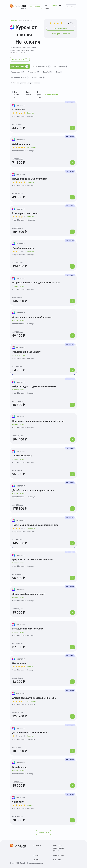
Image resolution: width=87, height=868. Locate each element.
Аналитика (34, 72)
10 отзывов (31, 148)
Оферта (36, 860)
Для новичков (16, 95)
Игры (59, 72)
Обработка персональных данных (59, 848)
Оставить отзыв (18, 286)
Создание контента (20, 77)
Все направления (20, 66)
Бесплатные (28, 93)
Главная (14, 20)
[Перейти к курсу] (72, 128)
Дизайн (48, 72)
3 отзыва (30, 217)
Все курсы (47, 7)
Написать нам (59, 855)
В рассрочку (39, 95)
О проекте (57, 860)
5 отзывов (31, 528)
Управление (18, 72)
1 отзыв (30, 667)
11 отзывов (31, 701)
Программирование (41, 66)
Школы (54, 5)
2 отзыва (30, 113)
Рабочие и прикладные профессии (26, 83)
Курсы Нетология (26, 20)
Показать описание (17, 53)
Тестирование (61, 66)
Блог (61, 5)
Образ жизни (39, 77)
